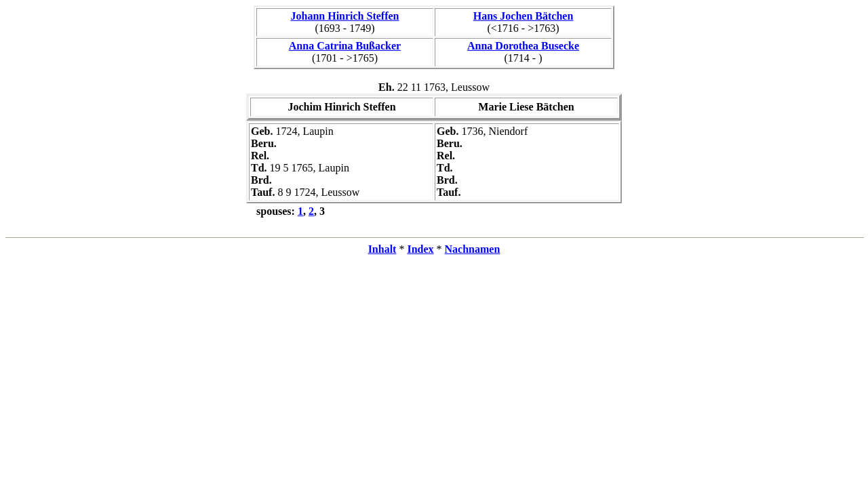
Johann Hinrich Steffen (344, 16)
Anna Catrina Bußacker (345, 46)
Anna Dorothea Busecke (523, 46)
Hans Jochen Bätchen (524, 16)
